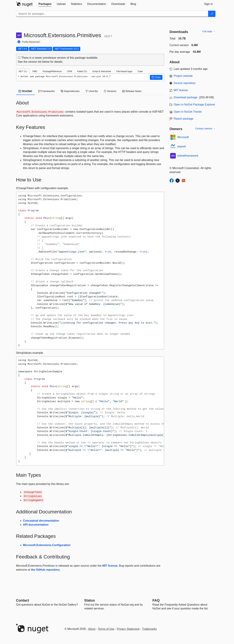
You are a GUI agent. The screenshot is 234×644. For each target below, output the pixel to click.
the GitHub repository (45, 570)
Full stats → (209, 31)
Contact (23, 600)
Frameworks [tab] (46, 91)
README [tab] (26, 91)
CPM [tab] (69, 71)
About (92, 629)
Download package (186, 97)
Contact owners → (205, 129)
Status (90, 600)
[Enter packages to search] (112, 14)
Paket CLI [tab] (82, 71)
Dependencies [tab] (70, 91)
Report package (184, 119)
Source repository (185, 83)
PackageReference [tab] (52, 71)
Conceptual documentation (41, 521)
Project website (183, 76)
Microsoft (183, 137)
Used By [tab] (92, 91)
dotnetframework (188, 156)
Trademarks (149, 629)
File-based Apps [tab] (124, 71)
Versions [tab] (110, 91)
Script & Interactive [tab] (102, 71)
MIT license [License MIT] (181, 90)
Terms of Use (106, 629)
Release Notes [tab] (132, 91)
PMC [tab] (35, 71)
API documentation (36, 525)
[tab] (45, 4)
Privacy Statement (128, 629)
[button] (156, 77)
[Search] (212, 14)
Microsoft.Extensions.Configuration (47, 545)
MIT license (110, 566)
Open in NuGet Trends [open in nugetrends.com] (188, 112)
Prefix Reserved (31, 42)
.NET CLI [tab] (23, 71)
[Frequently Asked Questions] (156, 600)
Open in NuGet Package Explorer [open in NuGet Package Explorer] (194, 105)
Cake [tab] (140, 71)
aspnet (182, 146)
